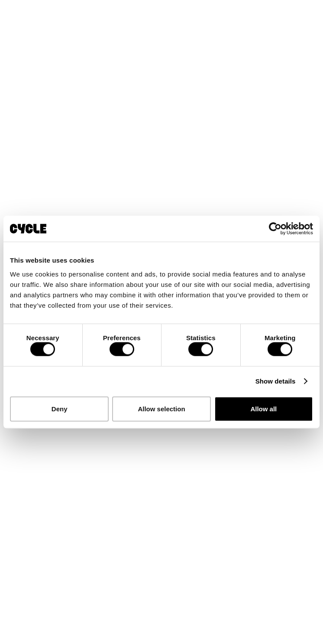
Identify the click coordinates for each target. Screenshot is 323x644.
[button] (308, 12)
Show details (276, 381)
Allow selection (161, 408)
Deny (60, 408)
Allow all (263, 408)
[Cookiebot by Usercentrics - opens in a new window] (275, 229)
